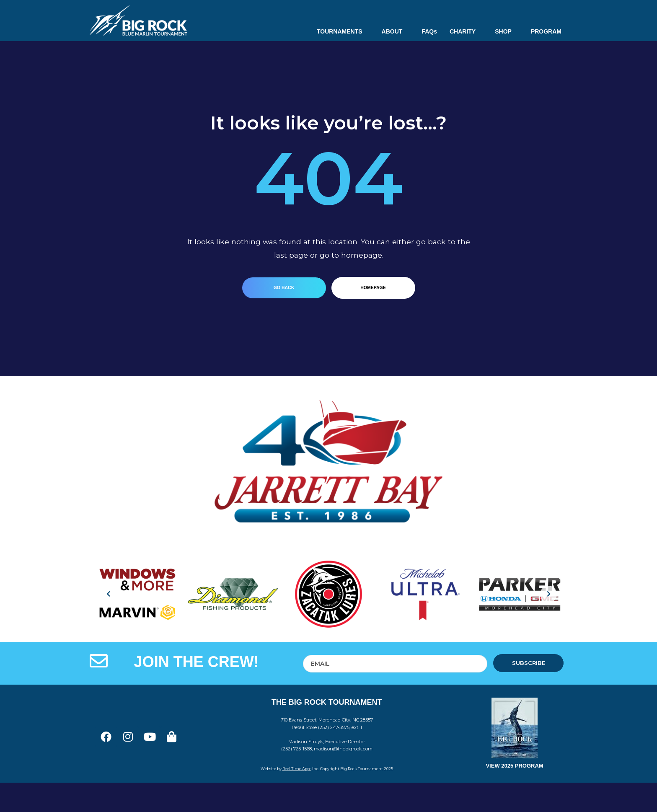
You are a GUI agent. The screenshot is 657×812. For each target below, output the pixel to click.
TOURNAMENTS (343, 31)
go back (284, 287)
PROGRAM (546, 31)
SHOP (507, 31)
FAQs (429, 31)
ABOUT (396, 31)
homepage (373, 287)
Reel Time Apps (297, 769)
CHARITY (466, 31)
